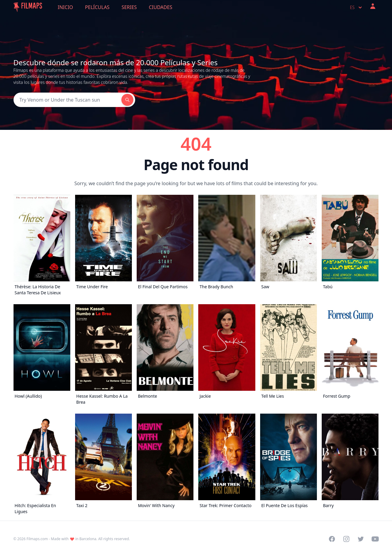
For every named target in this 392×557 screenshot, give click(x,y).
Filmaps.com (37, 539)
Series (129, 7)
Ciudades (160, 7)
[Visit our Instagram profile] (346, 539)
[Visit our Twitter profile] (361, 539)
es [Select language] (356, 8)
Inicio (65, 7)
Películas (97, 7)
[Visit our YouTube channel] (375, 539)
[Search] (67, 100)
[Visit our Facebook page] (332, 539)
